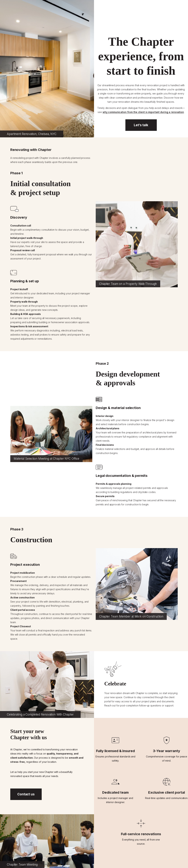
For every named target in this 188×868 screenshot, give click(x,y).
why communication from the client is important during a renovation (143, 112)
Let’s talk (141, 125)
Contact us (26, 794)
